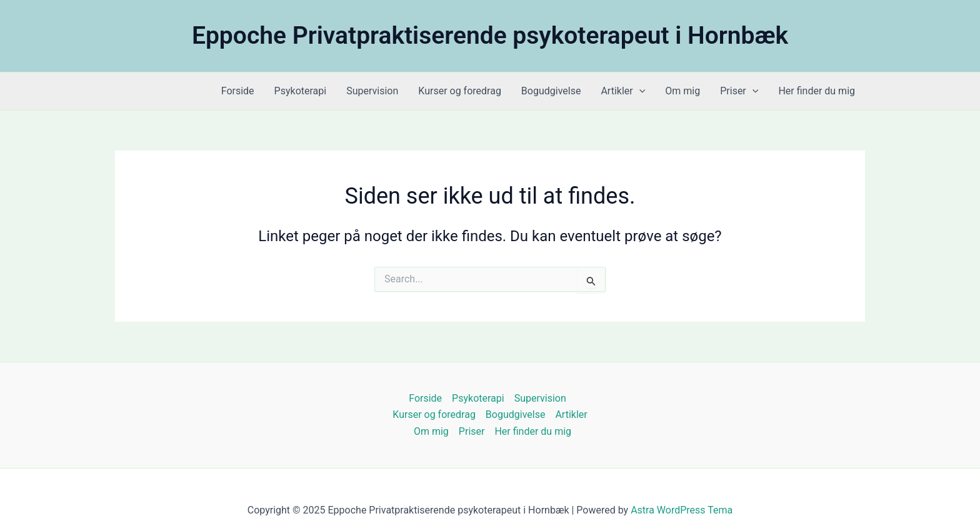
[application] (639, 91)
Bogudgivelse (551, 91)
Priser (739, 91)
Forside (238, 91)
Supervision (372, 91)
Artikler (623, 91)
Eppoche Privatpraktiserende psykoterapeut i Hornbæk (490, 36)
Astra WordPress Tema (682, 510)
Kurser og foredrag (460, 91)
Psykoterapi (301, 91)
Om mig (682, 91)
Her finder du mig (817, 91)
